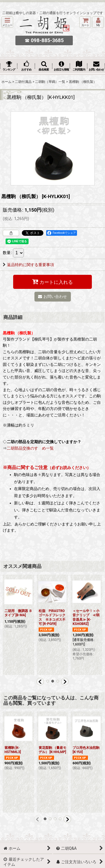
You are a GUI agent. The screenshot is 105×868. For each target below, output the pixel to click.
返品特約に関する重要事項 (28, 265)
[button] (7, 22)
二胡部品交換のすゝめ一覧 (30, 448)
